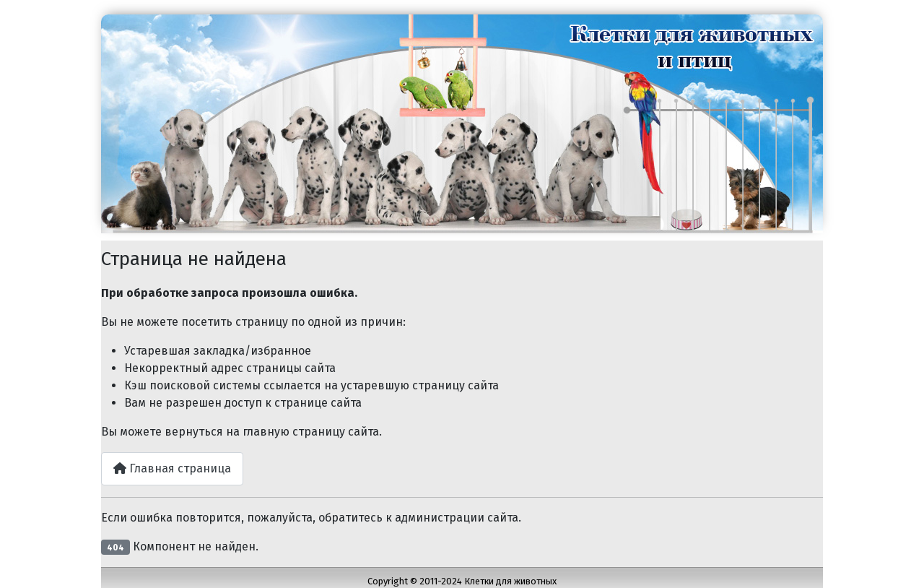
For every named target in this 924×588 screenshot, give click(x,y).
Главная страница (172, 468)
